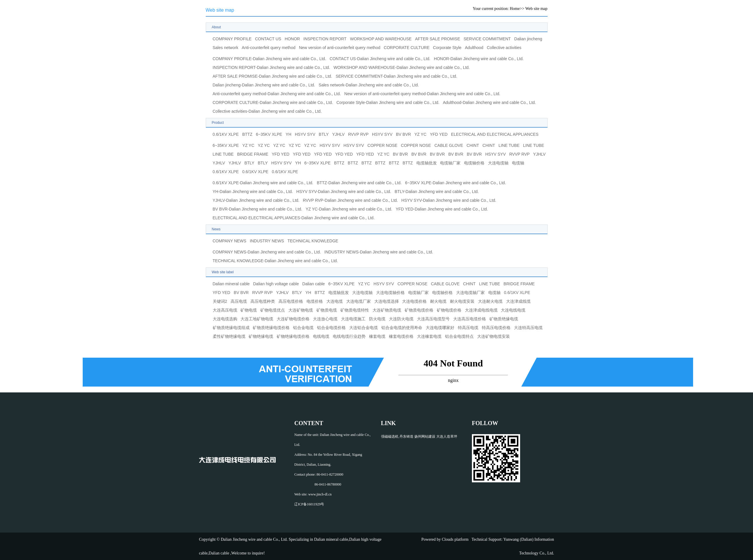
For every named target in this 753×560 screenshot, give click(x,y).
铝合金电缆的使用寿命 (402, 328)
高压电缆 (239, 301)
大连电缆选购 (225, 319)
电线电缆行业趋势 (349, 336)
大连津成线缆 (518, 301)
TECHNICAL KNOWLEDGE (313, 241)
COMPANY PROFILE (232, 39)
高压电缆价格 (291, 301)
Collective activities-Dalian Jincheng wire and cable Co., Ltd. (267, 111)
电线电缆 (321, 336)
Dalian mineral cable (231, 284)
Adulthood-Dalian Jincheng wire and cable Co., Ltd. (489, 102)
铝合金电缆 (303, 328)
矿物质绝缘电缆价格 (271, 328)
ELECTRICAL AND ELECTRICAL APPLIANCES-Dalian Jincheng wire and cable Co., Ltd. (294, 218)
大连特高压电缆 (528, 328)
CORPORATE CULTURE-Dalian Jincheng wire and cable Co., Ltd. (273, 102)
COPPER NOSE (383, 145)
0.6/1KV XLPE (226, 134)
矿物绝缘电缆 (261, 336)
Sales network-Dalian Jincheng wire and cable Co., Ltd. (369, 85)
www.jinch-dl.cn (320, 494)
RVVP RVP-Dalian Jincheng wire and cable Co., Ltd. (350, 200)
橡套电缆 (377, 336)
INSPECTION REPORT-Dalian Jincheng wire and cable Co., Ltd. (271, 67)
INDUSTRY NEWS (267, 241)
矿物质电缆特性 (355, 310)
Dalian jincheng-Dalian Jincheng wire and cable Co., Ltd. (264, 85)
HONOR (292, 39)
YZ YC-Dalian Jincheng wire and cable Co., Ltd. (349, 209)
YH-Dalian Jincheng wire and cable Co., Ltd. (253, 192)
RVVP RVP (358, 134)
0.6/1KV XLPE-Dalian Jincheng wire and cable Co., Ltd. (263, 183)
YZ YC (420, 134)
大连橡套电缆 (429, 336)
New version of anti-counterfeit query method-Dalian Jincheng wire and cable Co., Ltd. (422, 94)
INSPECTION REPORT (325, 39)
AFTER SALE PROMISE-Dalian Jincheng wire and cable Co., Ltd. (272, 76)
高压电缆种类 (263, 301)
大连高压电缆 (225, 310)
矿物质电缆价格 (419, 310)
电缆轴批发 (427, 163)
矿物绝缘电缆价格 (293, 336)
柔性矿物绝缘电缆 (229, 336)
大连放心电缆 (325, 319)
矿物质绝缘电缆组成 (231, 328)
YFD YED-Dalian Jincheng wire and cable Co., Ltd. (442, 209)
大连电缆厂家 (359, 301)
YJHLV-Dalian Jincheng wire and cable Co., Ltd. (256, 200)
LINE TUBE (509, 145)
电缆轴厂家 (450, 163)
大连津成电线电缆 (481, 310)
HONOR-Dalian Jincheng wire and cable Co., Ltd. (479, 59)
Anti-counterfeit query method (269, 48)
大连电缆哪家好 (440, 328)
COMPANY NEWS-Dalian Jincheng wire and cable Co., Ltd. (267, 252)
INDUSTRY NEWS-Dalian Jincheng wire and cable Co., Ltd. (379, 252)
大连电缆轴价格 (390, 293)
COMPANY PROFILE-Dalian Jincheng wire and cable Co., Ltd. (270, 59)
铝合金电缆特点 (459, 336)
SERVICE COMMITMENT (487, 39)
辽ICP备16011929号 (309, 504)
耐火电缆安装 (462, 301)
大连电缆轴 (498, 163)
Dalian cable (314, 284)
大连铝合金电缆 (363, 328)
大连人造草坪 (447, 436)
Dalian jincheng (528, 39)
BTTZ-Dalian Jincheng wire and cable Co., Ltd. (359, 183)
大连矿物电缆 (301, 310)
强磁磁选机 (390, 436)
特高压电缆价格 (496, 328)
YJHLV (339, 134)
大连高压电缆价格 (470, 319)
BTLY (324, 134)
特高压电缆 (468, 328)
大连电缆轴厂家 (470, 293)
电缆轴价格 (474, 163)
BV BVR (403, 134)
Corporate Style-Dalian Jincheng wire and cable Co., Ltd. (388, 102)
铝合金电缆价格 (331, 328)
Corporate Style (447, 48)
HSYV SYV (305, 134)
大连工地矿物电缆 (257, 319)
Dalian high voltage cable (276, 284)
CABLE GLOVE (449, 145)
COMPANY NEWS (230, 241)
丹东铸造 (406, 436)
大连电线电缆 (513, 310)
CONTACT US (268, 39)
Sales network (226, 48)
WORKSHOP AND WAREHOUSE (381, 39)
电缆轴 (518, 163)
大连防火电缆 (401, 319)
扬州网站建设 (425, 436)
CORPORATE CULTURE (407, 48)
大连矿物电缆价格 (293, 319)
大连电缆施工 (353, 319)
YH (289, 134)
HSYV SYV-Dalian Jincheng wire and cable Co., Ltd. (344, 192)
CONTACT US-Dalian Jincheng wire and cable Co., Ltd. (380, 59)
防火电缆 (377, 319)
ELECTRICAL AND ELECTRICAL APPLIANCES (495, 134)
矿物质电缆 (327, 310)
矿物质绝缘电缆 (504, 319)
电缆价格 (315, 301)
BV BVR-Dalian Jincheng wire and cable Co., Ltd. (258, 209)
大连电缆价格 (414, 301)
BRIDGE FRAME (253, 154)
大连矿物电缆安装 (494, 336)
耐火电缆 (438, 301)
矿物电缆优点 (273, 310)
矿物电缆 (249, 310)
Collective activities (504, 48)
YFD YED (439, 134)
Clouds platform (455, 539)
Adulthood (474, 48)
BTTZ (247, 134)
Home (515, 9)
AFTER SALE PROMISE (437, 39)
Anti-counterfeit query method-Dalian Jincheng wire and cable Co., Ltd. (277, 94)
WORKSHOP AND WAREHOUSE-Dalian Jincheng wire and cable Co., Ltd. (401, 67)
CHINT (473, 145)
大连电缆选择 (387, 301)
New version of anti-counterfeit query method (340, 48)
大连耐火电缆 (490, 301)
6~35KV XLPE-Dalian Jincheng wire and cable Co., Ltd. (455, 183)
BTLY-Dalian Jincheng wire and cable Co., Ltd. (437, 192)
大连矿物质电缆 (387, 310)
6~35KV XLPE (269, 134)
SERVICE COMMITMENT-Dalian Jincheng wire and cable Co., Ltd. (397, 76)
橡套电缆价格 (401, 336)
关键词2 (220, 301)
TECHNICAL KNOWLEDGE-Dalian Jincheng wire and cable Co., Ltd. (275, 261)
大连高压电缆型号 (433, 319)
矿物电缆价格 (449, 310)
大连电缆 (335, 301)
